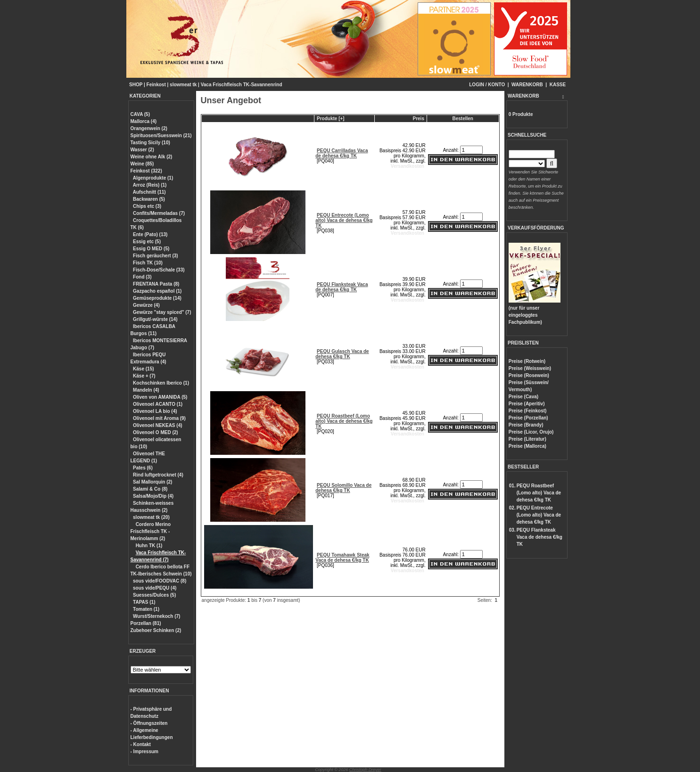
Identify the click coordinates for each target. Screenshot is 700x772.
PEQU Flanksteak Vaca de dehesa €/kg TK (342, 287)
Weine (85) (142, 164)
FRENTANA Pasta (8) (156, 284)
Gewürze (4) (146, 305)
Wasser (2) (142, 150)
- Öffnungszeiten (149, 723)
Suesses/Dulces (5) (154, 595)
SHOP (136, 85)
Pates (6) (143, 468)
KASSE (558, 85)
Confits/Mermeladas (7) (159, 213)
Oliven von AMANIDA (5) (160, 397)
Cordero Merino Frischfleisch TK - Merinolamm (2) (151, 531)
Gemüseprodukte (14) (157, 298)
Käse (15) (143, 369)
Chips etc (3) (147, 206)
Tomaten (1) (146, 609)
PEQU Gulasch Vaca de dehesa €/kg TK (342, 354)
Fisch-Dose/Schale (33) (159, 270)
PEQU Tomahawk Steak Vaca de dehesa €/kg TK (342, 558)
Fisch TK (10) (148, 263)
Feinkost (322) (146, 171)
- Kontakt (141, 744)
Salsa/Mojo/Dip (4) (153, 496)
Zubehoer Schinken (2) (156, 630)
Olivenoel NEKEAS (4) (157, 425)
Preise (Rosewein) (529, 375)
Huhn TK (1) (149, 546)
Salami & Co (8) (150, 489)
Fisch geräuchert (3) (156, 256)
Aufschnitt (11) (149, 192)
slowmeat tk (183, 85)
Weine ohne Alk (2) (152, 157)
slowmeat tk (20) (151, 517)
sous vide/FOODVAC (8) (160, 581)
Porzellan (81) (146, 623)
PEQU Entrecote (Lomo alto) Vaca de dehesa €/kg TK (344, 220)
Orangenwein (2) (149, 128)
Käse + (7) (144, 376)
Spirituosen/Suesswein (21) (161, 136)
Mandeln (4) (146, 390)
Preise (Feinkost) (528, 411)
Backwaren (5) (149, 199)
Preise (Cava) (523, 397)
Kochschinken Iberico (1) (161, 383)
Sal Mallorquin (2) (152, 482)
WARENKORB (527, 85)
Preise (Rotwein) (527, 361)
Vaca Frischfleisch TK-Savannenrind (242, 85)
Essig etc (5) (147, 242)
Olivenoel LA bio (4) (155, 411)
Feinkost (156, 85)
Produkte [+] (331, 119)
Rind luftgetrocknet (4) (158, 475)
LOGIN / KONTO (487, 85)
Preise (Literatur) (527, 439)
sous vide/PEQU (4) (155, 588)
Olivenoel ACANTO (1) (158, 404)
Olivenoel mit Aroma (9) (159, 418)
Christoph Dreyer (365, 770)
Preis (418, 119)
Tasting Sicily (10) (150, 143)
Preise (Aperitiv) (527, 404)
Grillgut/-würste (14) (155, 319)
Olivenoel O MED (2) (156, 432)
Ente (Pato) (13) (150, 234)
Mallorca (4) (144, 121)
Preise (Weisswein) (530, 368)
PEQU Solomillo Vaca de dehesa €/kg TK (343, 488)
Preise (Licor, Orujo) (531, 432)
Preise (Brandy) (526, 425)
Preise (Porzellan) (528, 418)
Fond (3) (142, 277)
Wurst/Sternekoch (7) (156, 616)
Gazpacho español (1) (157, 291)
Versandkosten (408, 166)
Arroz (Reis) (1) (150, 185)
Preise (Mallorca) (527, 446)
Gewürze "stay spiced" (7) (162, 312)
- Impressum (144, 751)
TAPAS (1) (144, 602)
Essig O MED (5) (151, 249)
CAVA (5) (140, 114)
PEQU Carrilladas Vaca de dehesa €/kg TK (342, 153)
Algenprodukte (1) (153, 178)
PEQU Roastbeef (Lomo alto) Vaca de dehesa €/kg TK (344, 421)
